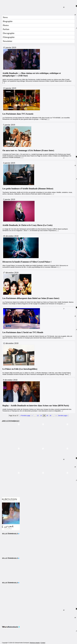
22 (38, 416)
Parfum (6, 29)
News (5, 17)
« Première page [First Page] (25, 416)
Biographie (8, 21)
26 (50, 416)
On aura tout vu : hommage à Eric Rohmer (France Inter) (28, 150)
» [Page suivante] (56, 416)
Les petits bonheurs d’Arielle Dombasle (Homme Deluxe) (28, 189)
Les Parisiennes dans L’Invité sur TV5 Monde (23, 332)
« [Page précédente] (32, 416)
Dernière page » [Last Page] (63, 416)
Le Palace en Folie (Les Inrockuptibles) (20, 369)
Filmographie (9, 37)
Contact (43, 643)
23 (41, 416)
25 (47, 416)
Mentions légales (35, 643)
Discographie (9, 33)
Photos (6, 25)
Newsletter (7, 41)
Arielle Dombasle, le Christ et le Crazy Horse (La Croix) (27, 225)
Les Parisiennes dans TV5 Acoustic (18, 114)
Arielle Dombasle (38, 7)
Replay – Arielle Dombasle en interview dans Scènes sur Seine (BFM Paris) (36, 406)
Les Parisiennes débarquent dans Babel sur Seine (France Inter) (31, 298)
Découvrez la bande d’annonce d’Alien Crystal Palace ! (27, 262)
